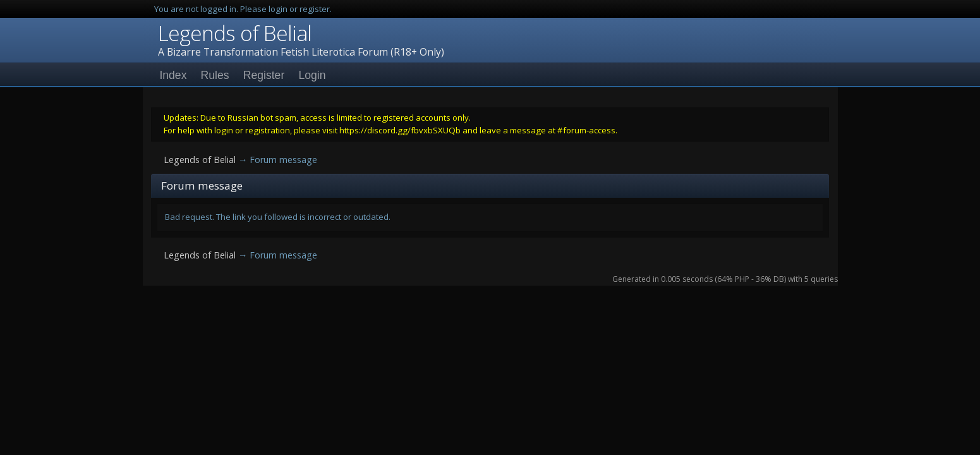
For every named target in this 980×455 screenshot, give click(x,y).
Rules (215, 75)
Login (312, 75)
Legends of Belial (235, 33)
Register (264, 75)
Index (173, 75)
